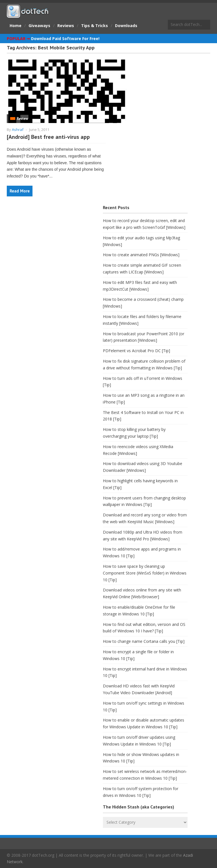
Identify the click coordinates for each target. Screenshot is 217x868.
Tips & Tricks (95, 26)
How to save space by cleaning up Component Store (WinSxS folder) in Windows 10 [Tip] (145, 573)
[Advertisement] (49, 248)
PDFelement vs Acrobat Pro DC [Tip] (136, 351)
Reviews (66, 26)
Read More (20, 191)
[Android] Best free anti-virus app (48, 137)
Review (22, 119)
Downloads (126, 26)
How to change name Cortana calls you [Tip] (144, 641)
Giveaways (39, 26)
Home (16, 26)
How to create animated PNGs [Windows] (141, 255)
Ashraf (18, 130)
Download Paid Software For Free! (65, 39)
